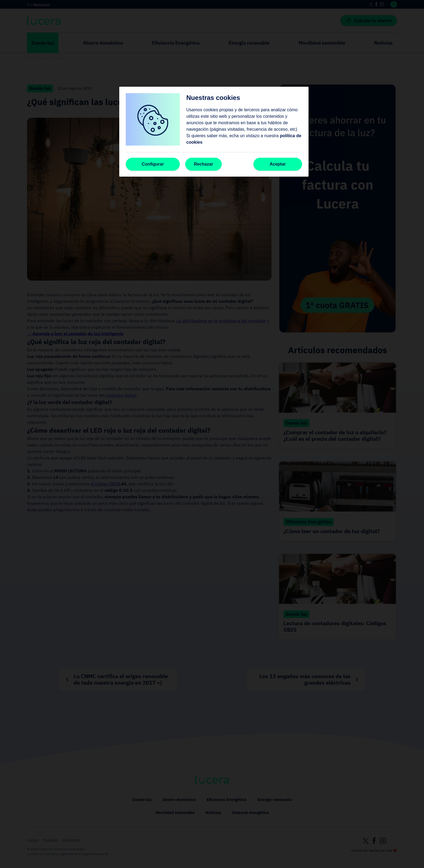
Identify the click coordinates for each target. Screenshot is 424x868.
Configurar (153, 164)
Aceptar (278, 164)
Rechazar (203, 164)
